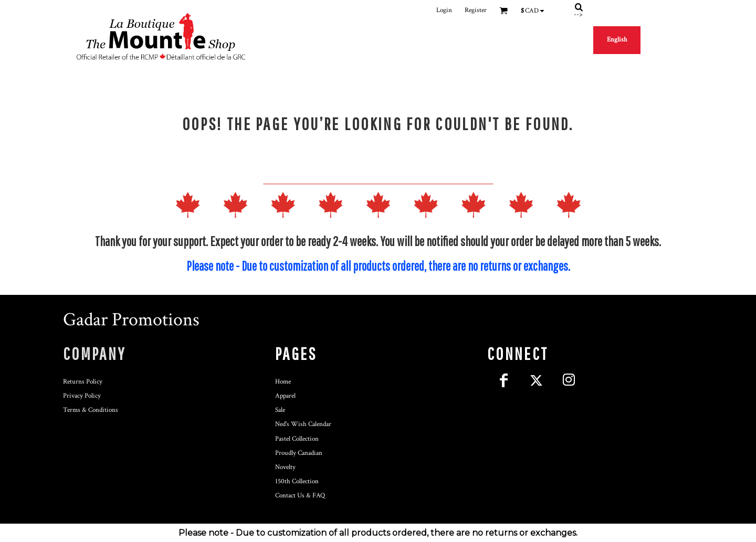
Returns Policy (83, 382)
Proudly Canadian (299, 453)
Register (476, 10)
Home (283, 382)
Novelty (285, 467)
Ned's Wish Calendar (303, 424)
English (617, 40)
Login (444, 10)
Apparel (285, 396)
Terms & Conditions (91, 410)
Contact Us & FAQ (300, 496)
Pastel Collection (297, 439)
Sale (280, 410)
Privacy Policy (82, 396)
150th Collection (297, 481)
